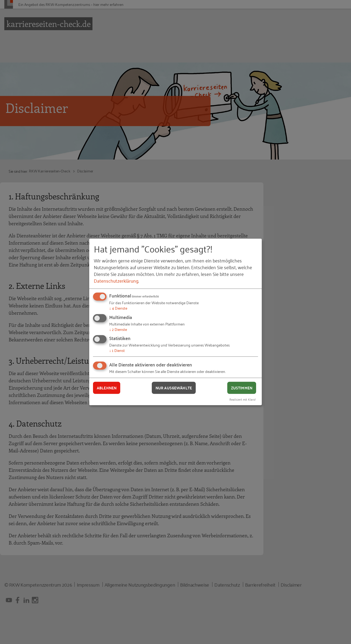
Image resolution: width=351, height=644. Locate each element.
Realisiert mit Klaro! (243, 399)
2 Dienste (118, 329)
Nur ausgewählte (174, 388)
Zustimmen (242, 388)
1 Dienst (117, 350)
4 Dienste (118, 308)
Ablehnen (107, 388)
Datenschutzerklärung (116, 281)
